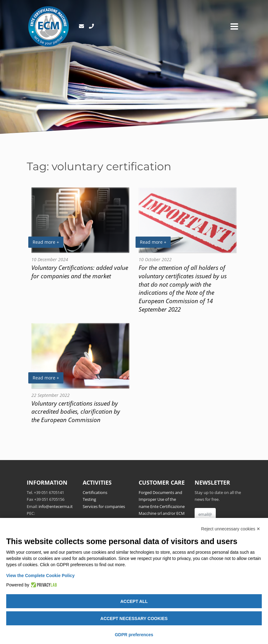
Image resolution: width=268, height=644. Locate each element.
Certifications (95, 492)
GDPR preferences (134, 635)
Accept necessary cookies (134, 618)
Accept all (134, 601)
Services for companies (104, 506)
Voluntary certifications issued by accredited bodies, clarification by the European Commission (76, 412)
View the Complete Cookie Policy (40, 576)
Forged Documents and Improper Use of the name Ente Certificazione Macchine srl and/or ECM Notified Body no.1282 (162, 506)
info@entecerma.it (56, 506)
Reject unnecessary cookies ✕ (231, 529)
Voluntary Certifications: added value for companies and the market (80, 272)
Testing (89, 499)
